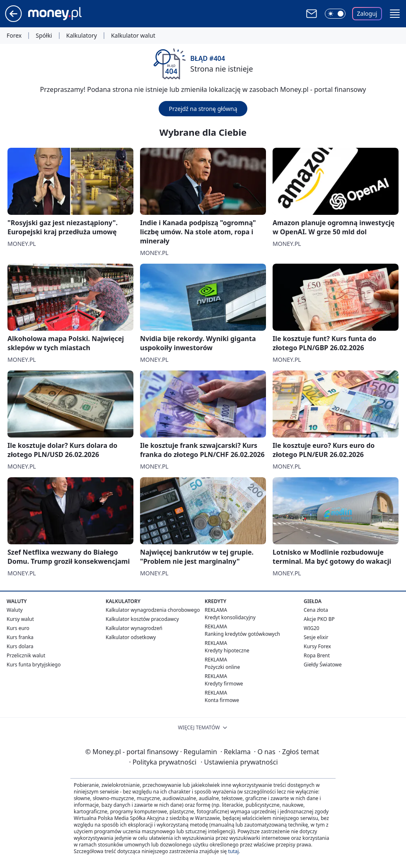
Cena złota (316, 610)
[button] (395, 14)
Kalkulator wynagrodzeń (134, 628)
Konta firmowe (222, 700)
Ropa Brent (317, 655)
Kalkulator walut (133, 36)
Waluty (15, 610)
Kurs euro (18, 628)
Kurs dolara (20, 646)
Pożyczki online (222, 667)
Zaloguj (367, 13)
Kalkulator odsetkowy (131, 637)
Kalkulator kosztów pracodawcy (142, 619)
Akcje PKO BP (319, 619)
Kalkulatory (82, 36)
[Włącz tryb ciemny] (335, 14)
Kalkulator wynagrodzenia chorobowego (153, 610)
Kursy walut (20, 619)
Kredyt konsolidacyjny (230, 617)
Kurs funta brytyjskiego (34, 665)
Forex (14, 36)
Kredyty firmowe (224, 684)
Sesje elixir (316, 637)
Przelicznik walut (26, 655)
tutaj (233, 851)
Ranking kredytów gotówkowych (242, 634)
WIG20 (312, 628)
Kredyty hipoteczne (227, 650)
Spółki (44, 36)
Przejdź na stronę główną (203, 109)
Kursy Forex (317, 646)
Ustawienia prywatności (239, 762)
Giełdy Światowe (323, 665)
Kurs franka (20, 637)
